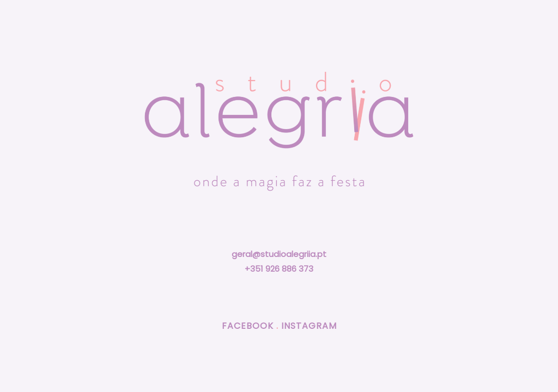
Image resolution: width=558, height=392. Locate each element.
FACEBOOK (248, 326)
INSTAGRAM (309, 326)
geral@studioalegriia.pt (279, 254)
